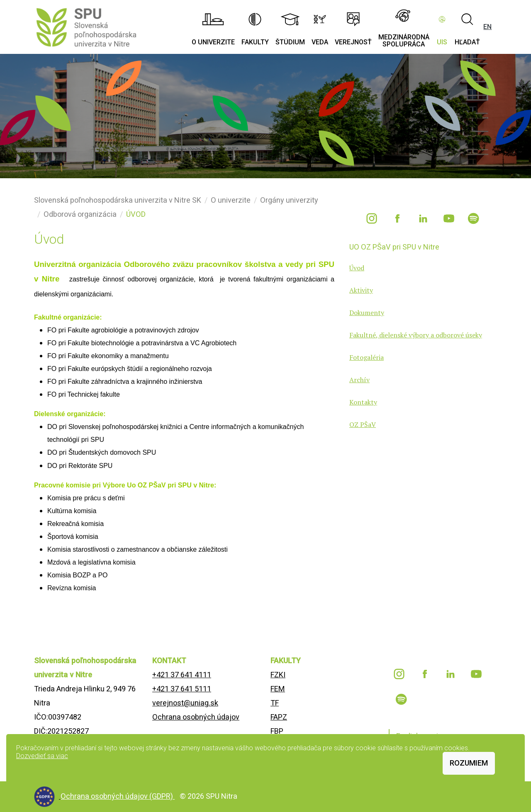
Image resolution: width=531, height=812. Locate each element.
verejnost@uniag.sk (185, 703)
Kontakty (363, 402)
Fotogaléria (367, 357)
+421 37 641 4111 (182, 675)
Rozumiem (469, 763)
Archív (359, 380)
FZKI (278, 675)
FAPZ (279, 717)
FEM (278, 689)
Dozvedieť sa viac (42, 756)
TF (275, 703)
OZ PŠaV (363, 424)
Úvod (357, 268)
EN (487, 27)
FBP (277, 731)
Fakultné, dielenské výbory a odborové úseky (416, 335)
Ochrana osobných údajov (196, 717)
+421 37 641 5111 (182, 689)
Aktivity (361, 290)
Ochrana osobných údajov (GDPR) (118, 796)
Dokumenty (367, 313)
